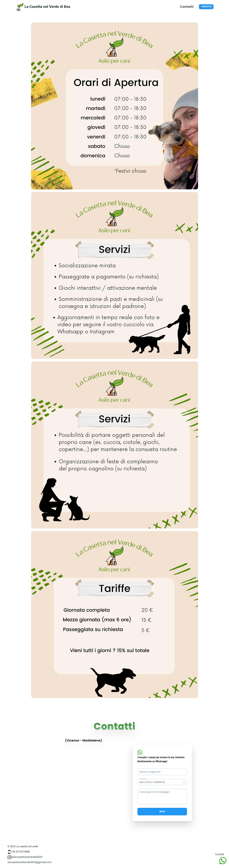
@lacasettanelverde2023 (25, 857)
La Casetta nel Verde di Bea (47, 7)
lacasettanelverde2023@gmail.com (29, 862)
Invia (162, 812)
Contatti (187, 7)
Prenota (206, 7)
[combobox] (162, 782)
